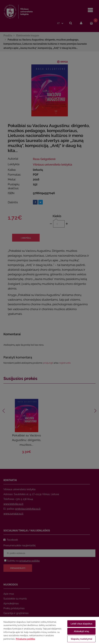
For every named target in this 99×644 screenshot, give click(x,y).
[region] (49, 630)
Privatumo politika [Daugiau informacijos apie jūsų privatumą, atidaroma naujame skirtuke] (25, 639)
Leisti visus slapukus (82, 624)
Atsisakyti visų (81, 631)
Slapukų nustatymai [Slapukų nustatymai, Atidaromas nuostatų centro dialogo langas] (81, 639)
